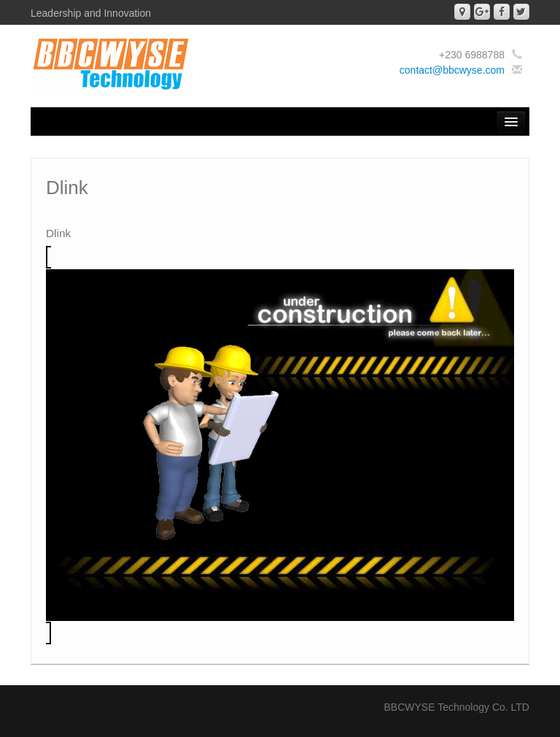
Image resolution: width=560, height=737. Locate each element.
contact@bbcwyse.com (452, 70)
